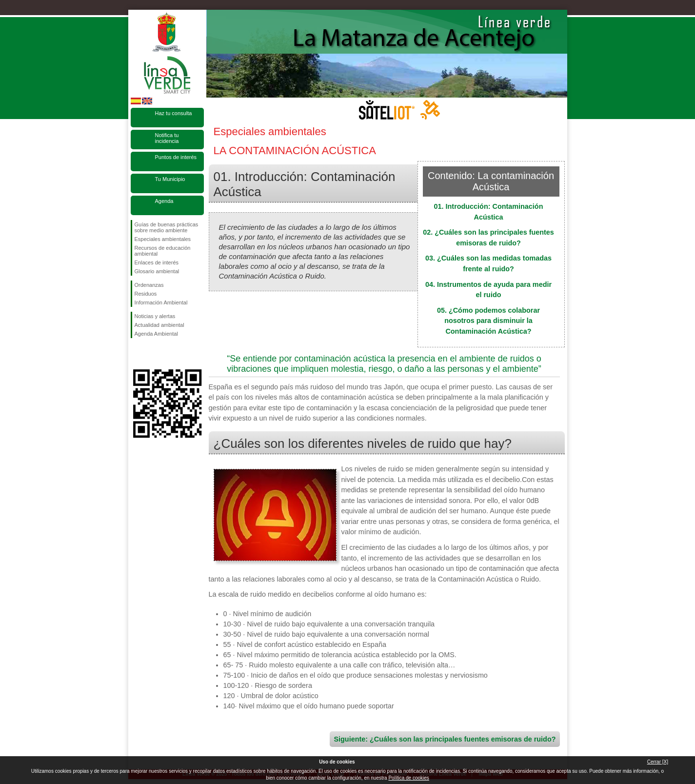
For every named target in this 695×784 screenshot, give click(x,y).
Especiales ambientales (163, 239)
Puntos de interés (176, 157)
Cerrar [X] (658, 762)
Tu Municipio (170, 179)
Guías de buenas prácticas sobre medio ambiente (167, 227)
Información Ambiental (161, 302)
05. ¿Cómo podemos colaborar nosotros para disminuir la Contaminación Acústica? (488, 321)
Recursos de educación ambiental (163, 251)
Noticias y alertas (155, 316)
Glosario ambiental (157, 271)
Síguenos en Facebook (137, 354)
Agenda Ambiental (156, 334)
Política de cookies (408, 778)
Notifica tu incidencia (167, 138)
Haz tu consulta (174, 113)
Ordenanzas (149, 285)
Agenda (164, 201)
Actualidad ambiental (159, 325)
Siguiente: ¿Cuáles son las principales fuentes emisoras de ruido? (445, 739)
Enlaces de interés (157, 262)
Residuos (146, 294)
